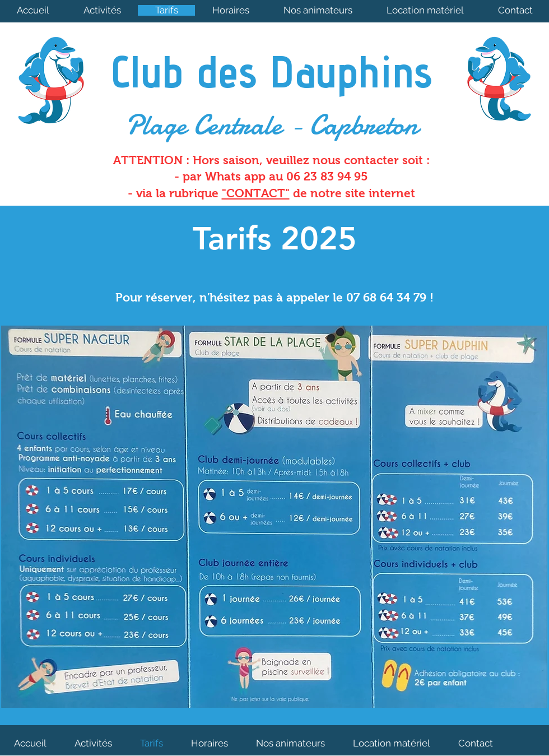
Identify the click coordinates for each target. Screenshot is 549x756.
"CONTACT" (256, 193)
